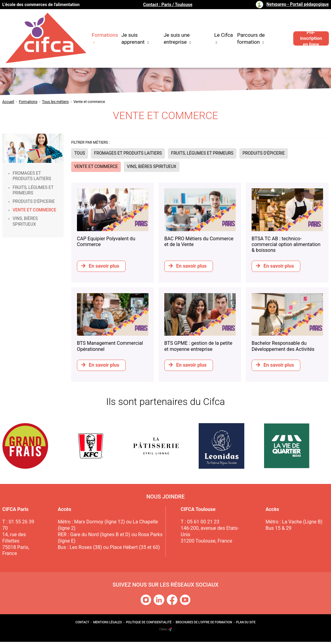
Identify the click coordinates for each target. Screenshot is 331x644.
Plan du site (246, 624)
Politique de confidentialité (149, 624)
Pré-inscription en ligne (309, 31)
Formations (28, 102)
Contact (82, 624)
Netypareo (298, 4)
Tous (80, 153)
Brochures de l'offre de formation (204, 624)
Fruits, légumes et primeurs (33, 190)
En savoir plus (101, 266)
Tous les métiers (55, 102)
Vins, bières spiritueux (25, 221)
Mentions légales (107, 624)
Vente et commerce (89, 102)
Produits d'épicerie (34, 201)
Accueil (8, 102)
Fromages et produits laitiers (32, 176)
